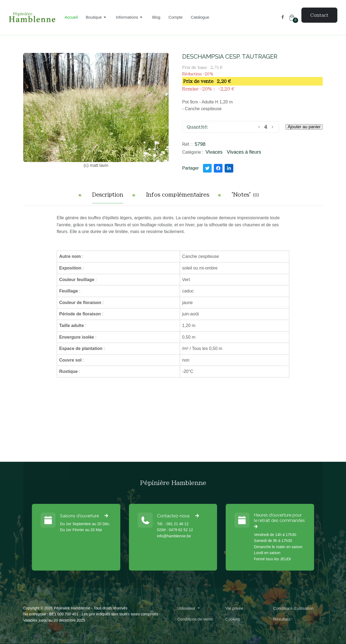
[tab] (108, 197)
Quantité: (198, 127)
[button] (97, 17)
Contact (319, 15)
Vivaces (214, 152)
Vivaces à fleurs (244, 152)
